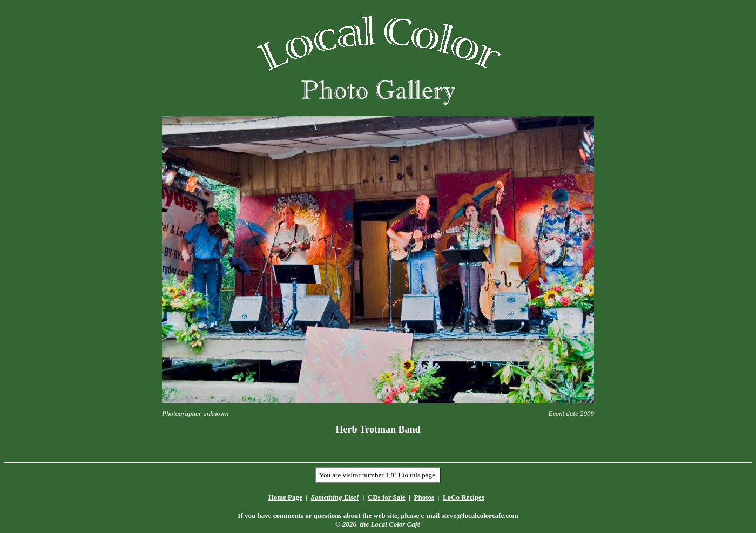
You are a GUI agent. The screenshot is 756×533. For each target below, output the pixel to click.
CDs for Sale (387, 497)
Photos (424, 497)
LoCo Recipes (464, 497)
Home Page (285, 497)
